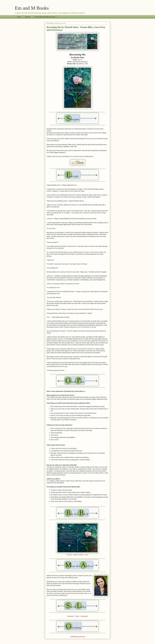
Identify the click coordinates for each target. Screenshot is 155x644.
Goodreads (84, 616)
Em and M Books (32, 8)
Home (19, 17)
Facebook (71, 616)
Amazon (69, 555)
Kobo (87, 555)
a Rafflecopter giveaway (77, 637)
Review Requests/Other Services (45, 17)
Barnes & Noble (78, 555)
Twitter (77, 616)
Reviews (28, 17)
